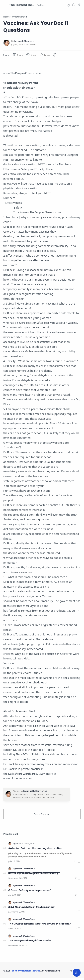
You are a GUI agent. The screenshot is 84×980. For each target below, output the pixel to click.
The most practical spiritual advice (30, 942)
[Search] (74, 5)
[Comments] (77, 863)
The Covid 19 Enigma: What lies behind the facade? (40, 926)
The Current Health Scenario (22, 5)
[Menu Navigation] (5, 5)
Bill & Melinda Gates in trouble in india (31, 909)
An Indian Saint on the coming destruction (35, 850)
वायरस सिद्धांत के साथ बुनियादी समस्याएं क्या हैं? (34, 875)
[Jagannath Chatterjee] (24, 43)
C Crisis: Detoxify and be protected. (30, 892)
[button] (68, 5)
